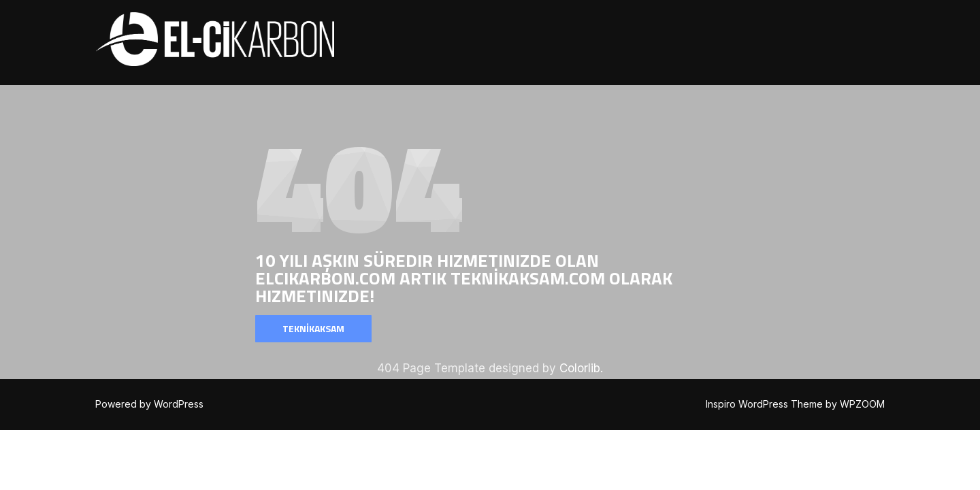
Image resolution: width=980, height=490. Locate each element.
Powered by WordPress (149, 404)
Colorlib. (581, 368)
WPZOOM (862, 404)
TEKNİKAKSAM (313, 328)
